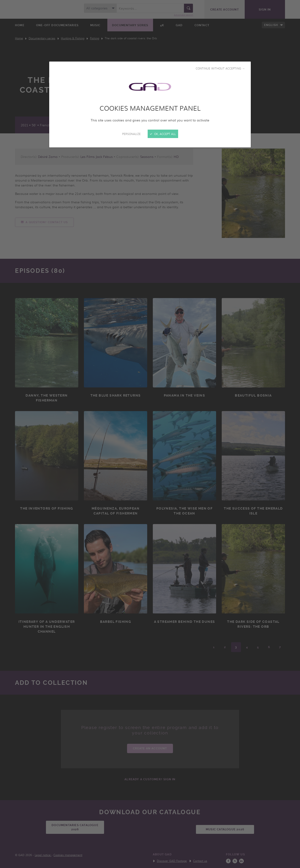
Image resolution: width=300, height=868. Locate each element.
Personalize (131, 134)
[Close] (150, 434)
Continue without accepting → (220, 68)
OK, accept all (163, 134)
